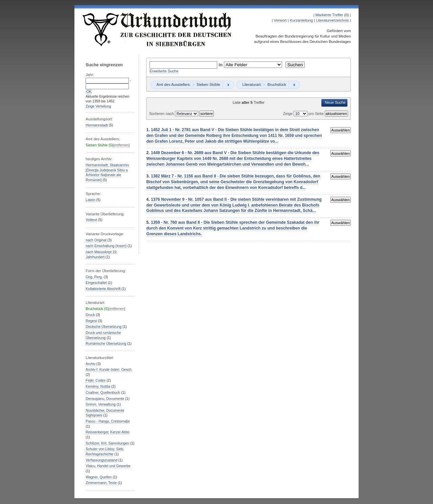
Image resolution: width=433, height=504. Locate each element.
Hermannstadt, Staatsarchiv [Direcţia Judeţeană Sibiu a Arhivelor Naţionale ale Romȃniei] (107, 173)
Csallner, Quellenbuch (103, 393)
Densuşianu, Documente (105, 399)
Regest (91, 321)
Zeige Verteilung (98, 106)
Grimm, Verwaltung (100, 404)
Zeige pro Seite (304, 114)
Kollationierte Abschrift (103, 289)
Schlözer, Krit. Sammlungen (107, 443)
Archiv (90, 364)
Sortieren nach (162, 114)
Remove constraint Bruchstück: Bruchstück (294, 85)
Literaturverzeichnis (332, 20)
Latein (90, 200)
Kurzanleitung (301, 20)
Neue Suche (335, 102)
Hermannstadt (97, 125)
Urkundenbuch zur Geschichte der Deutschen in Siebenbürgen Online (157, 29)
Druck (90, 315)
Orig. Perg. (94, 277)
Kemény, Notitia (98, 387)
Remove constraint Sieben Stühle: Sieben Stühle (228, 85)
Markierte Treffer (329, 15)
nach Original (96, 240)
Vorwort (280, 20)
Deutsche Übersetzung (104, 327)
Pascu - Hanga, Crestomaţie (108, 421)
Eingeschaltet (96, 283)
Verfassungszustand (101, 460)
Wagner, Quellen (99, 477)
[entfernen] (121, 145)
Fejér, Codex (96, 380)
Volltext (91, 220)
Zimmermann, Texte (101, 483)
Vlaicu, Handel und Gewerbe (108, 466)
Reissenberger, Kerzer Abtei (108, 432)
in (221, 65)
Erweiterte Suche (164, 71)
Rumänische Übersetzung (106, 344)
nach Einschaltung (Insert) (106, 246)
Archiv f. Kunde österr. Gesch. (109, 370)
